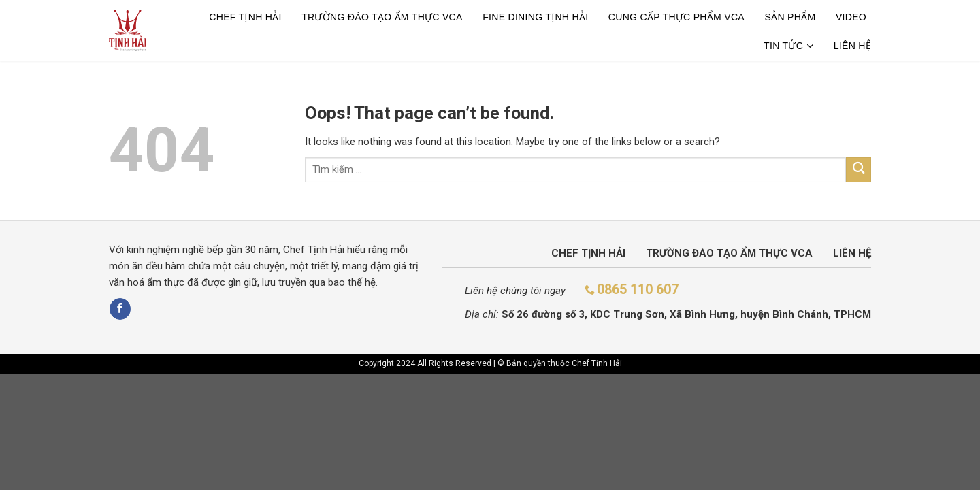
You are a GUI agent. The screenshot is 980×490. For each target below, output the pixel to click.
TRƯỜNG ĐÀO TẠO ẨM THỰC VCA (382, 17)
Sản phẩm (790, 17)
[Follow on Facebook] (120, 309)
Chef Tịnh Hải (245, 17)
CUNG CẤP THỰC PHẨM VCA (676, 17)
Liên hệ (852, 46)
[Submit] (859, 170)
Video (851, 17)
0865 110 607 (638, 289)
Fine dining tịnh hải (535, 17)
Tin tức (788, 46)
